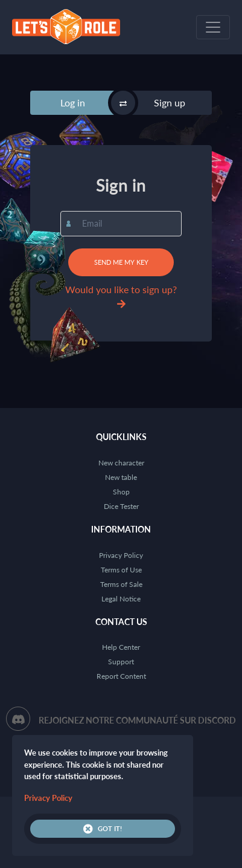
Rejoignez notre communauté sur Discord (137, 720)
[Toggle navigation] (213, 27)
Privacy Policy (121, 555)
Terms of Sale (121, 584)
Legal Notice (121, 599)
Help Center (121, 647)
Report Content (121, 676)
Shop (121, 492)
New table (121, 477)
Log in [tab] (73, 102)
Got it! (103, 829)
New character (121, 463)
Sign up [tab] (170, 102)
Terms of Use (121, 570)
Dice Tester (121, 506)
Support (121, 662)
